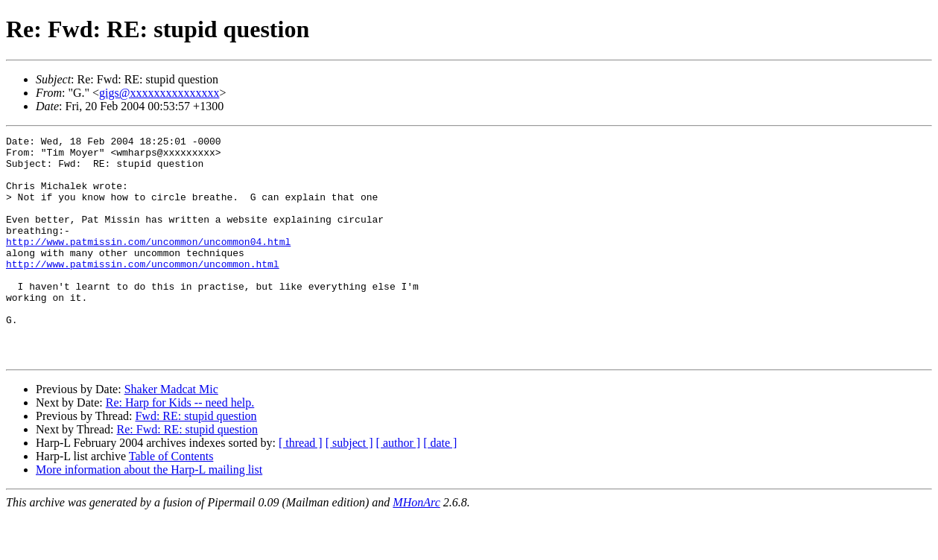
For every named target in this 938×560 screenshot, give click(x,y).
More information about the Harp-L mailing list (149, 514)
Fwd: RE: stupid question (196, 461)
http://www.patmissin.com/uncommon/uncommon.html (143, 290)
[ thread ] (301, 487)
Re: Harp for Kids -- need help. (180, 447)
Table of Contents (171, 501)
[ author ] (399, 487)
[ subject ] (349, 487)
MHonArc (416, 547)
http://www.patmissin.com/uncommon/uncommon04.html (148, 264)
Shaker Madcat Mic (171, 434)
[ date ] (440, 487)
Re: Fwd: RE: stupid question (187, 474)
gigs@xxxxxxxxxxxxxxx (159, 93)
